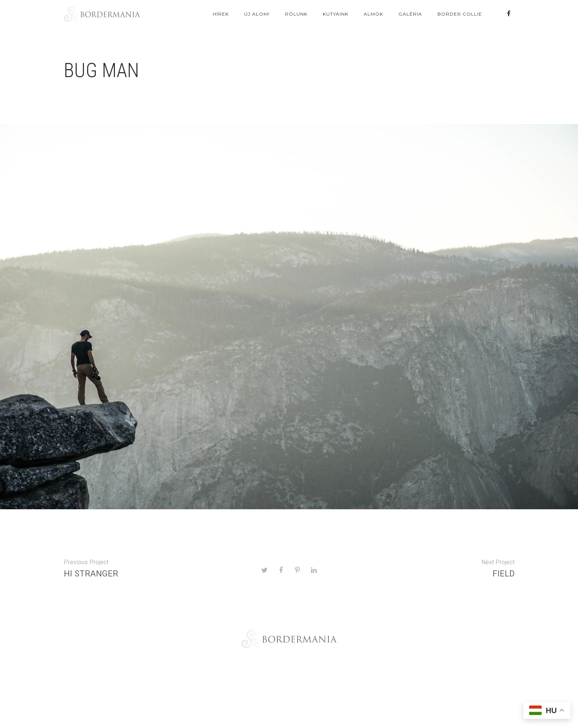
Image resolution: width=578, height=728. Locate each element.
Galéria (410, 14)
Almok (373, 14)
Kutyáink (336, 14)
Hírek (221, 14)
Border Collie (460, 14)
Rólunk (296, 14)
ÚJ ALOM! (257, 14)
